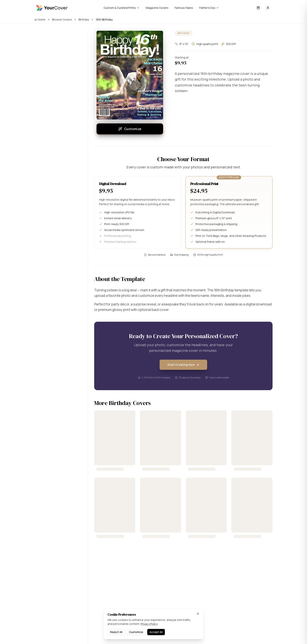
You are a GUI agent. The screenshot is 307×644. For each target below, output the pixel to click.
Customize (130, 129)
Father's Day (209, 8)
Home (40, 19)
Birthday (84, 19)
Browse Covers (62, 19)
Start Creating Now (183, 371)
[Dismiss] (198, 614)
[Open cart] (258, 8)
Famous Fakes (184, 8)
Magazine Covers (157, 8)
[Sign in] (268, 8)
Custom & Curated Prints (121, 8)
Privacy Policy (149, 624)
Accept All (156, 632)
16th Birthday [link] (104, 19)
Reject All (116, 632)
